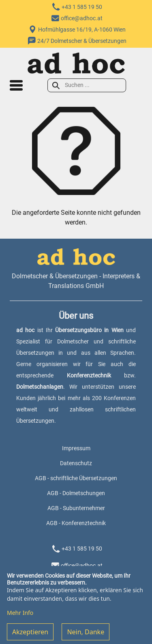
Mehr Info (20, 618)
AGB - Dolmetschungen (76, 493)
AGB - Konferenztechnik (76, 523)
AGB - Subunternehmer (76, 508)
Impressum (76, 448)
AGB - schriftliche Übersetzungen (76, 478)
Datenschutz (76, 463)
